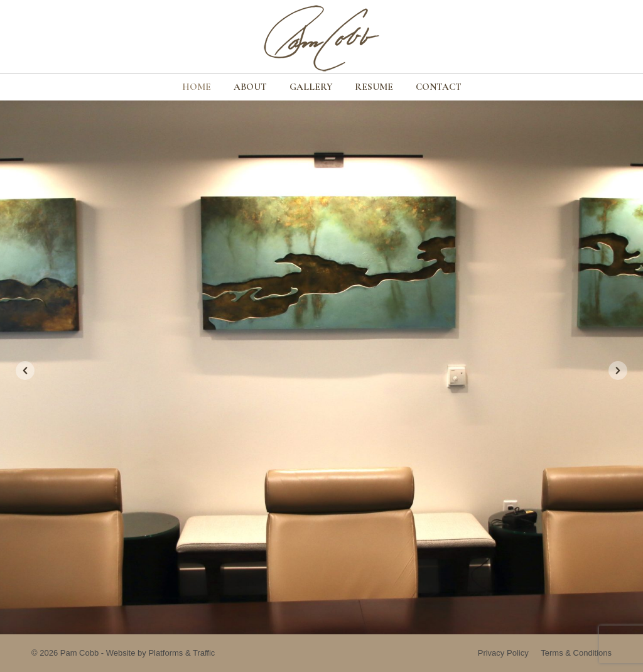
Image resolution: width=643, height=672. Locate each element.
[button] (25, 371)
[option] (321, 367)
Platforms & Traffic (181, 653)
